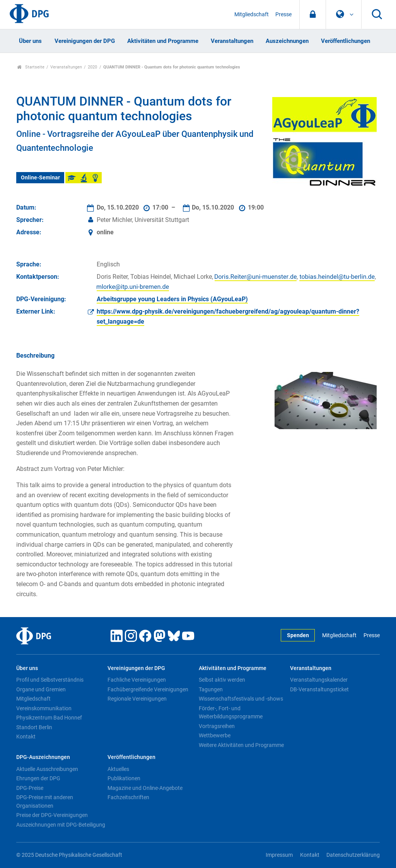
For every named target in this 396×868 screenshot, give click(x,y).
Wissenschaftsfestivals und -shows (241, 699)
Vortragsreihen (217, 726)
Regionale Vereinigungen (137, 699)
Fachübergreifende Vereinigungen (148, 689)
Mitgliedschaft (252, 14)
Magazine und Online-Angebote (145, 788)
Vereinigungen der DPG (85, 41)
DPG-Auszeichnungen (43, 757)
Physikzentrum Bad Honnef (49, 718)
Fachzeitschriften (128, 797)
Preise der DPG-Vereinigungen (52, 815)
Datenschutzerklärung (353, 855)
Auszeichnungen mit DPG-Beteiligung (61, 825)
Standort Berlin (34, 727)
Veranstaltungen (232, 41)
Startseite (31, 67)
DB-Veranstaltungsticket (319, 689)
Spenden (298, 635)
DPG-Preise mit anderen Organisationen (45, 801)
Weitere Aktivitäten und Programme (241, 745)
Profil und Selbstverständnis (50, 680)
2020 (92, 67)
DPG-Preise (30, 788)
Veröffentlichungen (346, 41)
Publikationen (124, 778)
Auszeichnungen (287, 41)
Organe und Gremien (41, 689)
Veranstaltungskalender (319, 680)
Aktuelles (118, 769)
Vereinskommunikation (44, 708)
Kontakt (26, 737)
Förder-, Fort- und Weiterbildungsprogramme (231, 713)
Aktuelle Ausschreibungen (47, 769)
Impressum (279, 855)
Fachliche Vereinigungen (137, 680)
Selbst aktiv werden (222, 680)
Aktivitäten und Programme (163, 41)
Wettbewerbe (215, 735)
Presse (283, 14)
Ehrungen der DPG (38, 778)
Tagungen (211, 689)
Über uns (30, 41)
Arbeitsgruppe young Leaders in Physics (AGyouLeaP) (172, 299)
